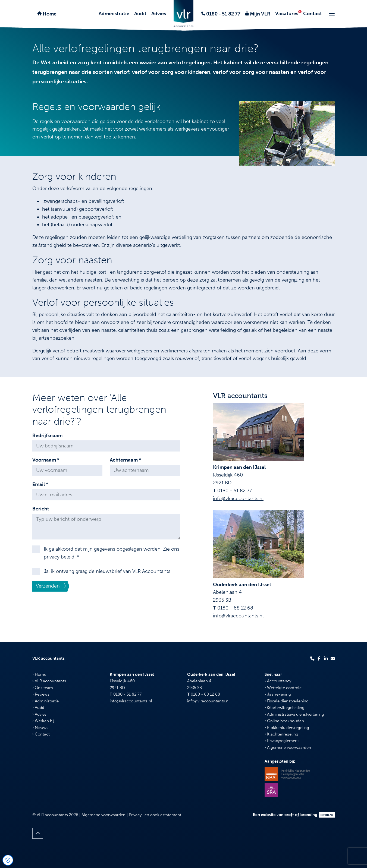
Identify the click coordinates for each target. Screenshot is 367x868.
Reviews (41, 694)
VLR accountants (49, 681)
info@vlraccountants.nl (238, 498)
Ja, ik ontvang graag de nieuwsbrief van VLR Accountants (107, 571)
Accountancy (278, 681)
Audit (140, 14)
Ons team (43, 688)
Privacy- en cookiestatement (155, 815)
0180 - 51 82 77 (223, 14)
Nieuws (40, 728)
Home (49, 14)
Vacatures (287, 14)
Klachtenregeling (281, 734)
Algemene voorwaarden (288, 747)
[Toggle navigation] (332, 14)
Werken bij (43, 721)
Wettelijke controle (283, 688)
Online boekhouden (284, 721)
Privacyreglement (282, 741)
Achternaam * (125, 460)
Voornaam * (46, 460)
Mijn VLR (260, 14)
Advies (159, 14)
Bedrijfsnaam (47, 435)
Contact (313, 14)
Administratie (114, 14)
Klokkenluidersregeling (287, 728)
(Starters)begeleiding (285, 708)
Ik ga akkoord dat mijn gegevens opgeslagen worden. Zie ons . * (112, 553)
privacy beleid (59, 557)
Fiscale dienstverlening (287, 701)
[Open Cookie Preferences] (8, 860)
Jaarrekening (278, 694)
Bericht (41, 509)
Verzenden (48, 586)
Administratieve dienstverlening (294, 714)
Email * (40, 484)
